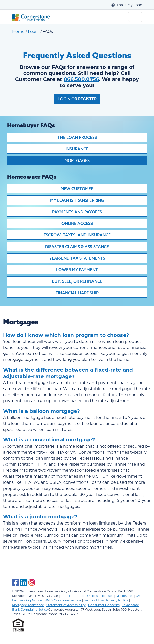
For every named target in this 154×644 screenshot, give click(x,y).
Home (18, 31)
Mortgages (77, 160)
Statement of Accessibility (66, 605)
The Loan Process (77, 137)
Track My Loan (127, 5)
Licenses (107, 596)
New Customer (77, 189)
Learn (34, 31)
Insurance (77, 149)
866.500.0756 (81, 79)
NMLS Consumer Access (63, 600)
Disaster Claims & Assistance (77, 247)
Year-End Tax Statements (77, 258)
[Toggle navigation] (135, 17)
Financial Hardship (77, 293)
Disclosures (124, 596)
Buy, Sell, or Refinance (77, 281)
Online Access (77, 223)
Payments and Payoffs (77, 212)
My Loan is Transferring (77, 200)
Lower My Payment (77, 270)
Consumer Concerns (104, 605)
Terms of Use (94, 600)
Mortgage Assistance (28, 605)
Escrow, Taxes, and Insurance (77, 235)
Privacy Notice (117, 600)
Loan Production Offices (79, 596)
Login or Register (77, 99)
